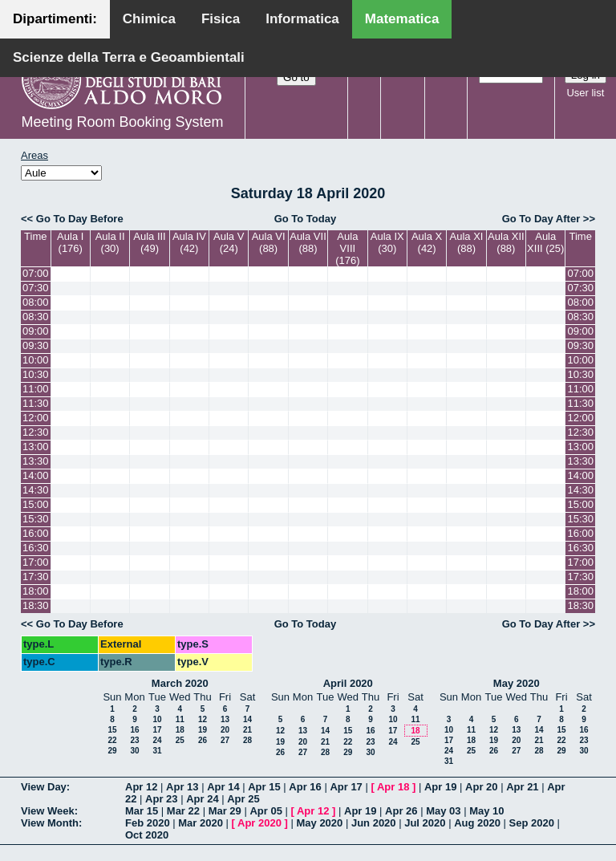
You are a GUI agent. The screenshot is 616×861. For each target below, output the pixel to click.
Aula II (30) (110, 242)
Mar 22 (183, 811)
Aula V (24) (229, 242)
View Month (50, 823)
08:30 (36, 317)
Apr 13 (182, 787)
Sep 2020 (532, 823)
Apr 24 (202, 799)
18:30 (36, 605)
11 (180, 719)
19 (203, 730)
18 (180, 730)
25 (180, 740)
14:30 (36, 490)
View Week (48, 811)
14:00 (36, 475)
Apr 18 (393, 787)
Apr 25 (243, 799)
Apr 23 (161, 799)
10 (157, 719)
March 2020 (180, 683)
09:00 (36, 331)
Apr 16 (305, 787)
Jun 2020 (374, 823)
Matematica (402, 19)
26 (203, 740)
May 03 (443, 811)
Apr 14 (223, 787)
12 (203, 719)
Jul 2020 (425, 823)
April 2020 (348, 683)
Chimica (149, 19)
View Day (44, 787)
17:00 (36, 562)
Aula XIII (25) (545, 242)
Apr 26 (401, 811)
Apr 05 (265, 811)
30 (134, 751)
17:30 (36, 577)
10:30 (36, 374)
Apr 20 (481, 787)
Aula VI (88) (269, 242)
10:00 (36, 360)
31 (157, 751)
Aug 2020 (477, 823)
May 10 (486, 811)
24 (157, 740)
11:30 (36, 403)
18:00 (36, 591)
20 (225, 730)
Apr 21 (522, 787)
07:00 (36, 273)
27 (225, 740)
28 (247, 740)
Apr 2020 (259, 823)
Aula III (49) (149, 242)
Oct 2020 (147, 835)
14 (247, 719)
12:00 (36, 418)
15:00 (36, 504)
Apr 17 (346, 787)
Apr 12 (141, 787)
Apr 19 (440, 787)
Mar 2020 (201, 823)
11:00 (36, 389)
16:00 (36, 533)
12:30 (36, 432)
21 (247, 730)
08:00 (36, 302)
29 (112, 751)
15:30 (36, 519)
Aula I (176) (70, 242)
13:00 (36, 447)
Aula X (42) (427, 242)
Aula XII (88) (506, 242)
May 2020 (517, 683)
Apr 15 (264, 787)
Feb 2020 (148, 823)
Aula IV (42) (189, 242)
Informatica (302, 19)
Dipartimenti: (55, 19)
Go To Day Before (80, 219)
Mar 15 (142, 811)
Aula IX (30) (387, 242)
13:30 (36, 461)
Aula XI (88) (467, 242)
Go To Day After (541, 219)
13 (225, 719)
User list (585, 93)
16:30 (36, 548)
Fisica (221, 19)
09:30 (36, 345)
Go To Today (306, 219)
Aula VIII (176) (347, 248)
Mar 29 (225, 811)
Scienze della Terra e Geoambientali (129, 57)
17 (157, 730)
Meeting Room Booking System (122, 122)
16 (134, 730)
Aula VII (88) (308, 242)
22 (112, 740)
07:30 (36, 288)
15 (112, 730)
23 (134, 740)
